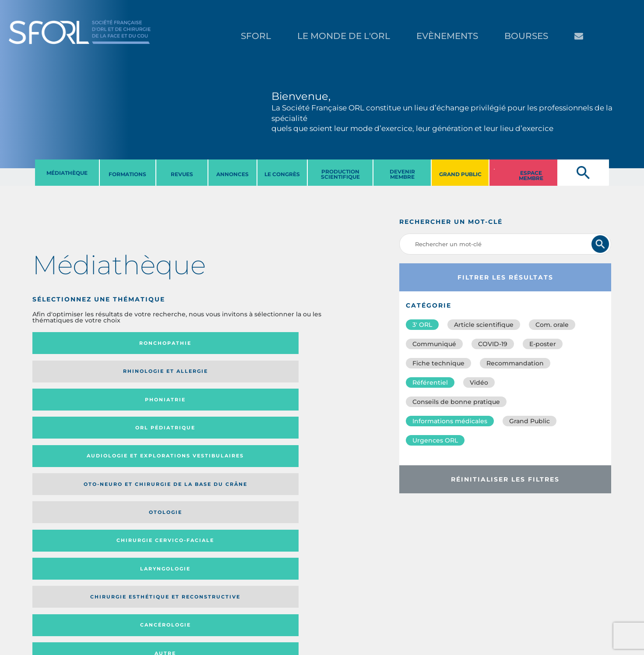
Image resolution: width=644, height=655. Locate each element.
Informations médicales (450, 421)
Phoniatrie (225, 343)
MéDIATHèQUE (67, 173)
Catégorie (221, 466)
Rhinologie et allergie (143, 343)
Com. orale (552, 325)
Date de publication (318, 466)
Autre (304, 408)
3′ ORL (422, 325)
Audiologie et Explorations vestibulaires (65, 374)
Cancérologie (225, 408)
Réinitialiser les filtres (505, 479)
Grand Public (530, 421)
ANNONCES (232, 174)
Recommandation (515, 363)
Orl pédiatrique (297, 343)
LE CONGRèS (282, 174)
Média (266, 466)
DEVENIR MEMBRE (402, 174)
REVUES (182, 174)
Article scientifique (484, 325)
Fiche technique (438, 363)
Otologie (225, 374)
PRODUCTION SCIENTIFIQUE (340, 174)
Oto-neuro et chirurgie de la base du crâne (146, 374)
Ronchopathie (69, 343)
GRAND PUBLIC (460, 174)
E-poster (543, 344)
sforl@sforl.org (162, 601)
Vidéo (479, 382)
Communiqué (434, 344)
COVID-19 (493, 344)
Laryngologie (69, 408)
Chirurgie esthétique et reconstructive (147, 408)
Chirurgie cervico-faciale (304, 374)
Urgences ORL (435, 440)
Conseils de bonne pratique (456, 402)
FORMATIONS (127, 174)
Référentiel (430, 382)
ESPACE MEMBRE (531, 175)
